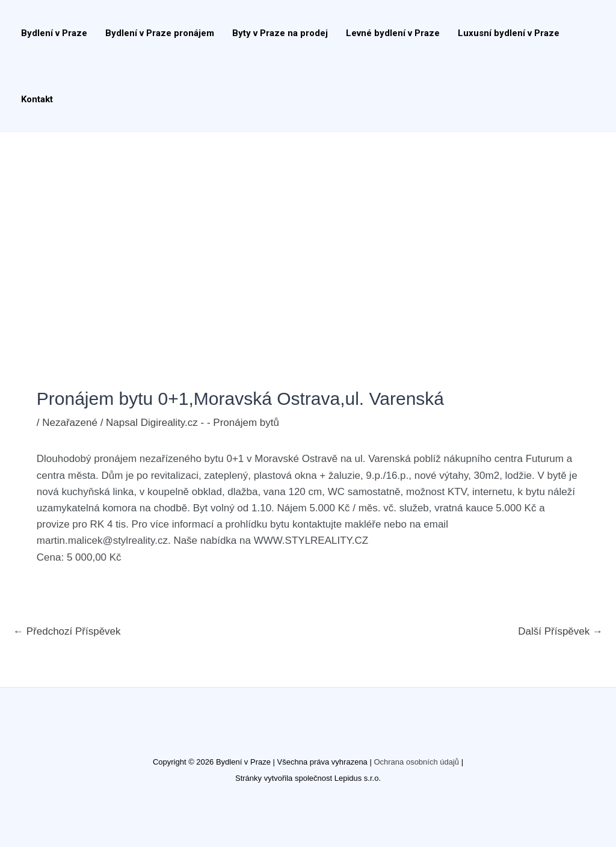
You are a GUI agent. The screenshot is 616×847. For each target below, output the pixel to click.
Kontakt (37, 99)
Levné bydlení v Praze (393, 33)
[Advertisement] (308, 223)
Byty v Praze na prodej (280, 33)
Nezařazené (70, 423)
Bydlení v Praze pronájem (160, 33)
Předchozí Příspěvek (67, 631)
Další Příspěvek (560, 631)
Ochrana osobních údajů (416, 762)
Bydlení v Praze (54, 33)
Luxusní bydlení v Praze (509, 33)
